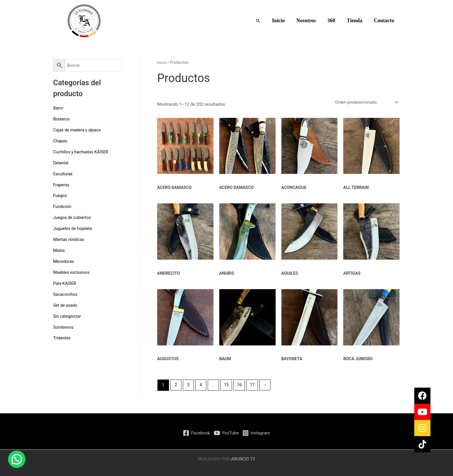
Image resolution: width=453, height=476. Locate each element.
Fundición (63, 206)
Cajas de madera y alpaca (78, 130)
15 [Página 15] (228, 386)
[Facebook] (196, 433)
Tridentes (62, 337)
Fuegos (60, 195)
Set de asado (66, 304)
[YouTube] (226, 433)
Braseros (62, 119)
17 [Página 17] (255, 386)
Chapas (61, 141)
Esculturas (63, 174)
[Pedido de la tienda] (364, 103)
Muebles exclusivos (72, 272)
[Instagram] (256, 433)
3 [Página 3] (189, 386)
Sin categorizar (68, 315)
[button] (264, 21)
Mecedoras (64, 261)
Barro (58, 108)
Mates (59, 250)
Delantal (61, 163)
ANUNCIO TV (243, 459)
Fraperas (62, 184)
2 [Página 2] (176, 386)
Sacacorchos (66, 293)
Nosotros (310, 21)
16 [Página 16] (241, 386)
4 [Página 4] (202, 386)
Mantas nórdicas (69, 239)
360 (334, 21)
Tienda (356, 21)
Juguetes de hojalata (73, 228)
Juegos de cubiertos (73, 217)
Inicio (284, 21)
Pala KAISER (65, 282)
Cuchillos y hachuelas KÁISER (82, 152)
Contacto (385, 21)
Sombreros (64, 326)
